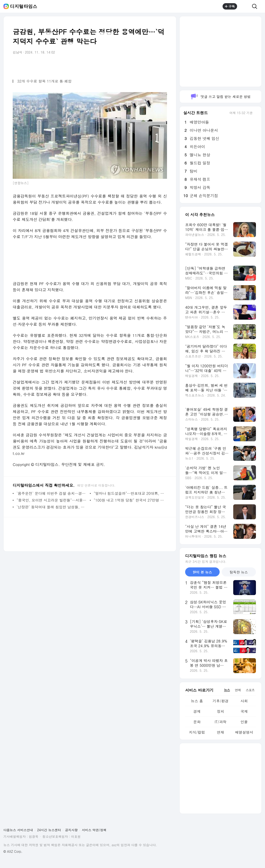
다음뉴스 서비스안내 (18, 830)
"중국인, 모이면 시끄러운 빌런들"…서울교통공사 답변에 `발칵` (52, 500)
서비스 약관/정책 (94, 830)
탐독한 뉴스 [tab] (239, 572)
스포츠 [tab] (250, 690)
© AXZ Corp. (13, 852)
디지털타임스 (24, 6)
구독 (230, 6)
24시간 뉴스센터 (49, 830)
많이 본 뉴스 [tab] (202, 572)
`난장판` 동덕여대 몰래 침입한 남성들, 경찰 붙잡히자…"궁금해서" (52, 507)
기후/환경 (221, 701)
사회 (244, 701)
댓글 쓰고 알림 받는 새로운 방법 (220, 97)
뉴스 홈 (197, 701)
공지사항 (71, 830)
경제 (197, 711)
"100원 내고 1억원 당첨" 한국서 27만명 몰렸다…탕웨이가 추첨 (129, 500)
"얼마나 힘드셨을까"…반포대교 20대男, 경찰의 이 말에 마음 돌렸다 (129, 493)
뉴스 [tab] (227, 690)
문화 (197, 722)
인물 (244, 722)
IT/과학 (221, 722)
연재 (221, 732)
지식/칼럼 (197, 732)
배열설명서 (244, 732)
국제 (244, 711)
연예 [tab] (238, 690)
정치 (221, 711)
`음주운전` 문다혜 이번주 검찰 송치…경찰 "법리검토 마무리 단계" (52, 493)
